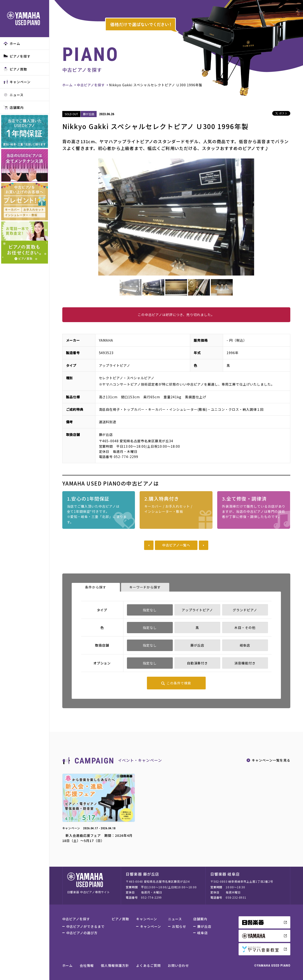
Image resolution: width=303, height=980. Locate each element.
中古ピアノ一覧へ (176, 545)
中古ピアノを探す (91, 85)
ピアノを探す (17, 56)
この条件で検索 (179, 683)
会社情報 (87, 965)
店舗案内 (14, 107)
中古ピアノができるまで (86, 926)
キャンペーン (17, 82)
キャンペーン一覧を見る (271, 760)
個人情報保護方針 (115, 965)
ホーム (12, 43)
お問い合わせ (178, 965)
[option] (176, 217)
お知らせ (179, 926)
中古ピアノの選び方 (82, 933)
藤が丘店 (204, 926)
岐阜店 (203, 933)
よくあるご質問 (148, 965)
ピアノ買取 (15, 69)
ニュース (14, 95)
